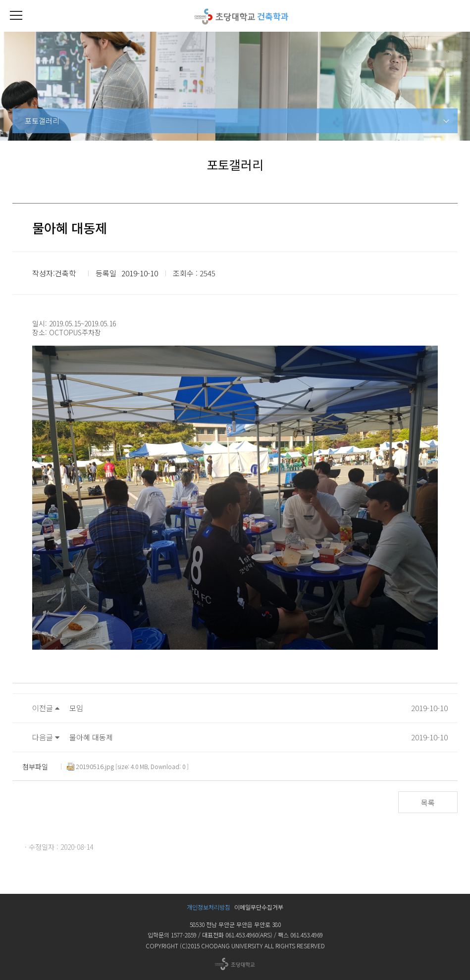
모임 (76, 708)
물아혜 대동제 (91, 737)
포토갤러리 (42, 121)
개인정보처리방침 (209, 907)
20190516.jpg (90, 767)
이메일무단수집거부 (259, 907)
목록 (428, 802)
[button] (16, 16)
